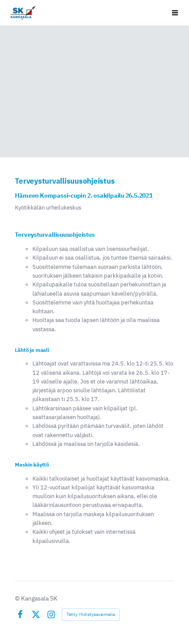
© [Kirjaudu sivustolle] (18, 598)
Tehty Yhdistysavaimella (91, 614)
